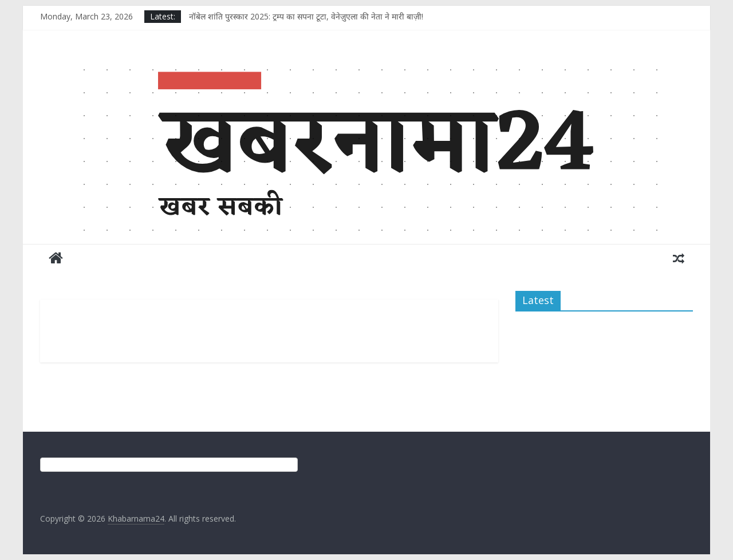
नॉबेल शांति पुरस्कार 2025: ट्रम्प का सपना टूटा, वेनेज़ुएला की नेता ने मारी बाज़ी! (306, 16)
